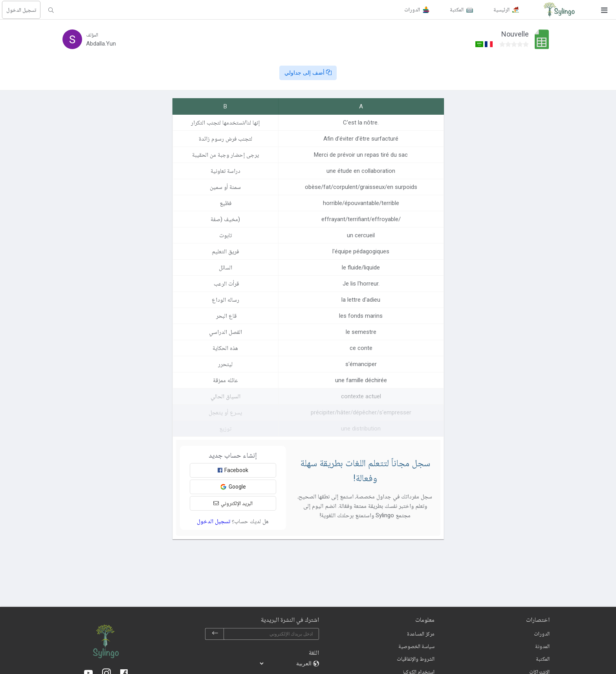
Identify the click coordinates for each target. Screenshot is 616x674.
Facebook (233, 470)
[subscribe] (215, 634)
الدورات (542, 634)
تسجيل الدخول (21, 10)
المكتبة (543, 659)
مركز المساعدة (421, 634)
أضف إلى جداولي (308, 73)
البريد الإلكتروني (233, 503)
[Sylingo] (559, 10)
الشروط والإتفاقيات (416, 659)
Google (233, 487)
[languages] (286, 663)
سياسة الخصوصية (416, 646)
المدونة (542, 646)
